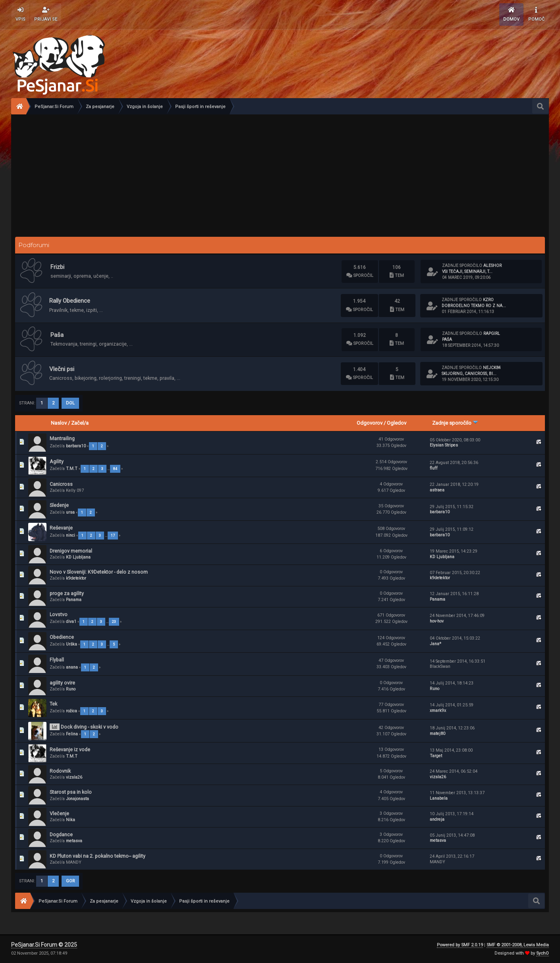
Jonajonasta (77, 799)
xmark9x (438, 711)
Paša (57, 335)
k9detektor (76, 578)
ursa (70, 512)
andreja (437, 819)
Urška (71, 644)
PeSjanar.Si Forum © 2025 (44, 945)
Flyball (57, 660)
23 (114, 622)
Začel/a (80, 423)
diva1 (71, 622)
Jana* (435, 644)
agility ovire (62, 683)
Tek (53, 704)
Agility (57, 461)
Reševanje (61, 528)
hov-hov (437, 621)
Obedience (62, 637)
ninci (70, 535)
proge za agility (67, 593)
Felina (72, 734)
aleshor (492, 266)
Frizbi (57, 267)
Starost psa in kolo (71, 792)
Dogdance (61, 834)
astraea (437, 490)
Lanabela (439, 798)
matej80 (437, 734)
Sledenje (59, 505)
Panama (74, 600)
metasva (74, 841)
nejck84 (492, 368)
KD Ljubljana (78, 557)
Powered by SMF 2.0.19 (460, 945)
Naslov (59, 423)
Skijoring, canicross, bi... (469, 374)
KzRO (488, 300)
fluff (434, 468)
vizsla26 (74, 777)
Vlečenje (59, 813)
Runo (71, 689)
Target (436, 756)
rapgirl (492, 334)
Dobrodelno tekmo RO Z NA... (474, 306)
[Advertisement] (280, 174)
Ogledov (397, 423)
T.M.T (72, 469)
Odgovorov (370, 423)
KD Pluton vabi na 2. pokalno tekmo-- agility (98, 856)
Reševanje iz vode (70, 749)
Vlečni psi (62, 369)
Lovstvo (59, 614)
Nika (70, 820)
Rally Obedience (70, 301)
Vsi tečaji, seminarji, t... (467, 272)
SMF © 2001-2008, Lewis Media (518, 945)
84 (115, 469)
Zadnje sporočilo (455, 423)
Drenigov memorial (71, 551)
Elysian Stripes (444, 445)
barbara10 (76, 446)
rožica (71, 711)
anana (72, 667)
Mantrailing (62, 438)
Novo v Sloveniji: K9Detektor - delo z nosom (99, 572)
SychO (543, 953)
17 (113, 536)
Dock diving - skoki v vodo (90, 727)
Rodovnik (60, 771)
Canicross (61, 484)
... (109, 469)
